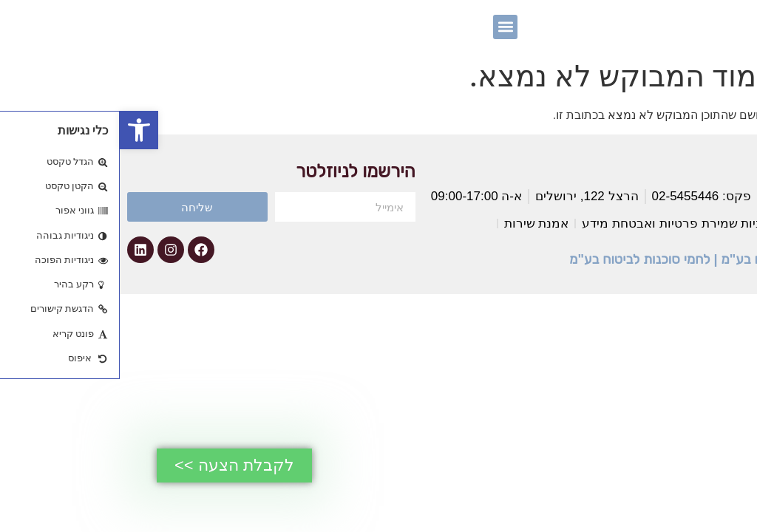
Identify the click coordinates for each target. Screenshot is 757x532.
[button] (19, 130)
